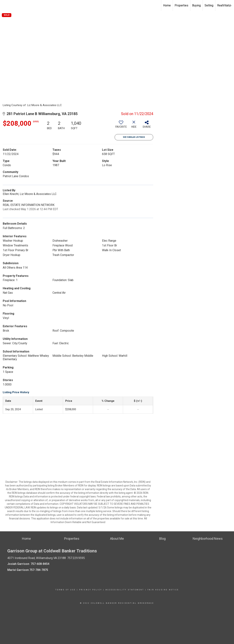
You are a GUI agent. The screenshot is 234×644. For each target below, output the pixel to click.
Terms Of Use (66, 590)
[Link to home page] (5, 5)
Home (167, 5)
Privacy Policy (91, 590)
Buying (196, 5)
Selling (209, 5)
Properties (181, 5)
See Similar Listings (134, 137)
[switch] (121, 126)
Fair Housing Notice (163, 590)
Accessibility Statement (125, 590)
